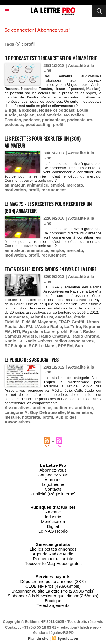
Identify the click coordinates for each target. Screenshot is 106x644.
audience (42, 408)
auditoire (84, 408)
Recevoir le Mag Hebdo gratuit (53, 563)
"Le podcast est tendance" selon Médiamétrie (51, 58)
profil (58, 124)
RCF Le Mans (42, 346)
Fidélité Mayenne (39, 322)
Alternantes (16, 317)
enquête (64, 317)
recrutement (54, 190)
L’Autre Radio (48, 327)
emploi (57, 185)
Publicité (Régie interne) (53, 494)
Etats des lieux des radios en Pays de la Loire (50, 269)
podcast (32, 120)
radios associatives (74, 341)
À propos (53, 480)
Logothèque (53, 484)
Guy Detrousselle (47, 412)
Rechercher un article (53, 559)
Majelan (27, 115)
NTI (16, 331)
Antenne (53, 512)
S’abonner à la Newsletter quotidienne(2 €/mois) (53, 596)
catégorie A (16, 412)
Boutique (53, 601)
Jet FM (25, 327)
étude (79, 317)
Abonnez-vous (53, 470)
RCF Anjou (15, 346)
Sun (79, 346)
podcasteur (53, 120)
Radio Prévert (38, 341)
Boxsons (28, 110)
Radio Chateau (54, 336)
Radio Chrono (85, 336)
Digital (53, 526)
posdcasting (38, 124)
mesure (12, 417)
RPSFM (65, 346)
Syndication (68, 639)
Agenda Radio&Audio (53, 554)
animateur (15, 185)
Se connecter (19, 30)
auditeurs (63, 408)
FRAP (64, 322)
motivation (15, 190)
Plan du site (38, 639)
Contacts (53, 489)
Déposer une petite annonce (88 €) (53, 581)
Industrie (53, 517)
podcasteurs (80, 120)
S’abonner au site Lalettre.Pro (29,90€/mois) (53, 591)
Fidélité (12, 322)
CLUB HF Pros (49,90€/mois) (53, 586)
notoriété (31, 417)
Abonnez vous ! (54, 30)
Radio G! (13, 341)
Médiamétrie (49, 115)
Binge (10, 110)
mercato (75, 185)
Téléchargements (53, 605)
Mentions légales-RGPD (53, 633)
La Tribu (73, 327)
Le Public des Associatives (32, 360)
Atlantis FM (41, 317)
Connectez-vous (53, 475)
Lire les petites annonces (53, 549)
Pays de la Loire (38, 331)
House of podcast (57, 110)
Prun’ (75, 331)
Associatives (18, 408)
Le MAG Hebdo (53, 531)
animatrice (37, 185)
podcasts (14, 124)
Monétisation (53, 521)
